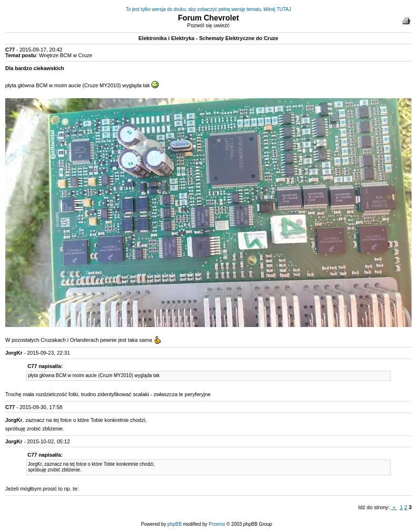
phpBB (174, 524)
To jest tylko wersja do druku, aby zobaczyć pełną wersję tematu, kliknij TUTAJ (208, 9)
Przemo (217, 524)
